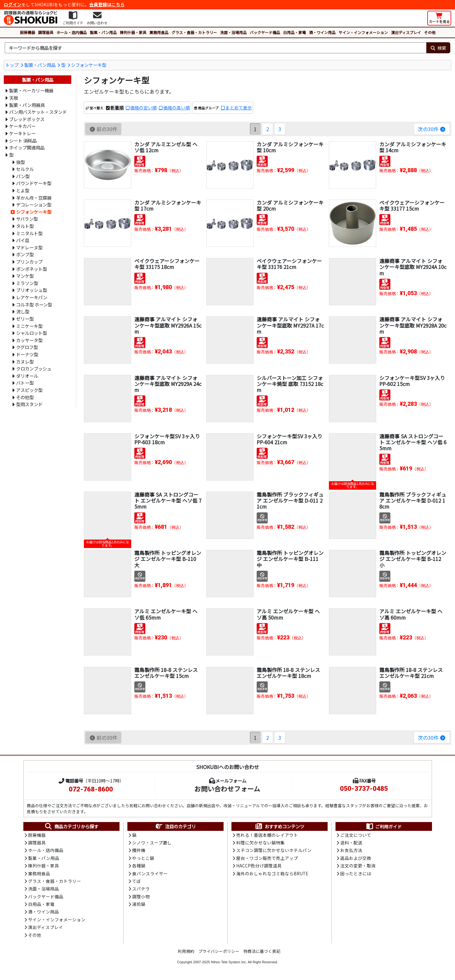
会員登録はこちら (107, 4)
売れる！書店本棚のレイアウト (267, 835)
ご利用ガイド (384, 826)
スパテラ (141, 889)
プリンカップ (29, 262)
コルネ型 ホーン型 (34, 304)
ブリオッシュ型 (32, 290)
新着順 (117, 108)
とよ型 (23, 190)
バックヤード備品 (265, 32)
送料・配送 (351, 843)
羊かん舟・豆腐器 (34, 198)
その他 (430, 32)
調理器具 (46, 32)
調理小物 (141, 896)
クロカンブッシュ (34, 368)
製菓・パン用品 (103, 32)
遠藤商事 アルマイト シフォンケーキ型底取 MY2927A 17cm (290, 325)
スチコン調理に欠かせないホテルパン (274, 850)
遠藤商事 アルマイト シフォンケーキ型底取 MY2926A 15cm (168, 325)
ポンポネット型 (32, 269)
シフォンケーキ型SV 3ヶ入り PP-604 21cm (289, 439)
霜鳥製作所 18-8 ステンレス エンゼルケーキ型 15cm (166, 673)
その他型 (25, 397)
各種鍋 (139, 866)
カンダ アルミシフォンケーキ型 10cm (290, 147)
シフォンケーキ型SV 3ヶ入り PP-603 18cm (167, 439)
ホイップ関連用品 (27, 147)
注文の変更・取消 (358, 866)
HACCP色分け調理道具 (259, 866)
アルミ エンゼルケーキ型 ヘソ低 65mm (166, 614)
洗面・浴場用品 (233, 32)
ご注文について (356, 835)
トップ (12, 65)
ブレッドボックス (27, 119)
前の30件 (103, 129)
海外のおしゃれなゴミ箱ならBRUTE (272, 873)
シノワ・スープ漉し (152, 843)
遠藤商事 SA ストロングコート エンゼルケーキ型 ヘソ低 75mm (168, 500)
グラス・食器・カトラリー (194, 32)
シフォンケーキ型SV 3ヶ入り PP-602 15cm (412, 381)
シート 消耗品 (23, 140)
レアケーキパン (32, 297)
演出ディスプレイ (406, 32)
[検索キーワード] (216, 48)
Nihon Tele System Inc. (229, 962)
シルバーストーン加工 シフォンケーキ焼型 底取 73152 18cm (290, 384)
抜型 (20, 162)
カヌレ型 (25, 362)
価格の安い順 (143, 108)
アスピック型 (29, 390)
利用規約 (186, 951)
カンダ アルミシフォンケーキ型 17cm (168, 205)
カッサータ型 (29, 340)
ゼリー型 (25, 319)
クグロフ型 (27, 347)
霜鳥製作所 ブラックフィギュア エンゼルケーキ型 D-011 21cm (290, 500)
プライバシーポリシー (219, 951)
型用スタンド (29, 404)
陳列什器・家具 (133, 32)
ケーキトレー (22, 133)
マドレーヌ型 (29, 247)
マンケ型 (25, 276)
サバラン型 (27, 219)
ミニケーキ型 (29, 326)
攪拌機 (139, 850)
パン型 (23, 176)
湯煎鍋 (139, 904)
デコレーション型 (34, 204)
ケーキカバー (22, 126)
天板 (14, 98)
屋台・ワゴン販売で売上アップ (267, 858)
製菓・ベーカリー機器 (31, 90)
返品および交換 (356, 858)
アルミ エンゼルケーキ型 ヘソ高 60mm (411, 614)
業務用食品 (159, 32)
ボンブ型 (25, 254)
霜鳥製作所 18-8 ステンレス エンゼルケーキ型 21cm (411, 673)
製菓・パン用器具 (27, 105)
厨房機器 (27, 32)
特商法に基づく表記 (262, 951)
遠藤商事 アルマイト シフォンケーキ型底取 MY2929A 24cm (168, 384)
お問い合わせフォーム (227, 789)
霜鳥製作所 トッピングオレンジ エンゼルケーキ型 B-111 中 (290, 559)
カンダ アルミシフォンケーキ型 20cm (290, 205)
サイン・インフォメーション (363, 32)
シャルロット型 (32, 333)
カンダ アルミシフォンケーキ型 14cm (413, 147)
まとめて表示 (239, 108)
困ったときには (356, 873)
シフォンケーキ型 (89, 65)
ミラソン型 (27, 283)
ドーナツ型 (27, 354)
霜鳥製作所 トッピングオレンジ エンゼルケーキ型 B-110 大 (168, 559)
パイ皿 (23, 240)
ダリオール (27, 376)
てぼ (137, 881)
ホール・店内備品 (72, 32)
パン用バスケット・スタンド (38, 112)
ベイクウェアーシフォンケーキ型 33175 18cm (167, 264)
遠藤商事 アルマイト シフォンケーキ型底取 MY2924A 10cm (413, 267)
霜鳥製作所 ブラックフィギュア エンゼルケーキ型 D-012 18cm (413, 500)
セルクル (25, 169)
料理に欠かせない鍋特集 (260, 843)
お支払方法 (351, 850)
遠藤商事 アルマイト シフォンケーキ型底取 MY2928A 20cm (413, 325)
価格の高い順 (177, 108)
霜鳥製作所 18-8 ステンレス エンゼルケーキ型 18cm (288, 673)
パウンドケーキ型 (34, 183)
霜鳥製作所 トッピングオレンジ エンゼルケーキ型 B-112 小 (413, 559)
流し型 (23, 311)
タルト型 (25, 226)
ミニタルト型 (29, 233)
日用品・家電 (295, 32)
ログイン (13, 4)
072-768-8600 (91, 789)
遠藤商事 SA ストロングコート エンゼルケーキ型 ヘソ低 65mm (413, 442)
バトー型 (25, 383)
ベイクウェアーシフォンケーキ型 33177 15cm (412, 205)
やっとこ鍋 (143, 858)
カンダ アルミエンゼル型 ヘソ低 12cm (166, 147)
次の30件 (432, 129)
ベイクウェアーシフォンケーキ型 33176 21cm (289, 264)
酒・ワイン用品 (322, 32)
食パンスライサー (150, 873)
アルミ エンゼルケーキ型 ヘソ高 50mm (288, 614)
